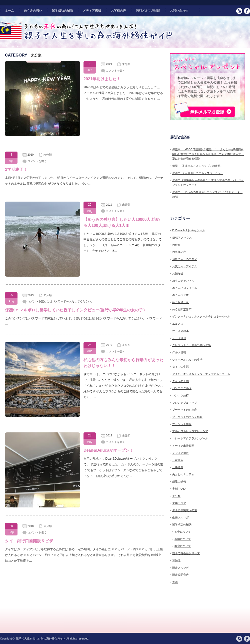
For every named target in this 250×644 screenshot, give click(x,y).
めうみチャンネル (183, 281)
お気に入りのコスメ (185, 259)
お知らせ (178, 273)
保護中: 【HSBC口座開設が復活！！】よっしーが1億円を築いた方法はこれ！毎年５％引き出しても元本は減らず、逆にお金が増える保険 (208, 154)
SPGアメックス (182, 238)
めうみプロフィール (185, 288)
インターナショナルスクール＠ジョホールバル (201, 316)
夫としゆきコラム (183, 474)
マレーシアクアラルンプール (190, 438)
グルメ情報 (179, 352)
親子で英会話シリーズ (186, 553)
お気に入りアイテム (185, 266)
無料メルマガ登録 (148, 11)
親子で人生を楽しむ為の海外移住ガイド (41, 638)
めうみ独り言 (180, 302)
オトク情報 (179, 338)
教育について (183, 546)
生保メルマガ (180, 517)
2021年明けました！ (102, 79)
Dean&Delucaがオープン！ (108, 450)
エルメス (178, 324)
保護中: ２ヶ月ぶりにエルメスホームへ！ (198, 173)
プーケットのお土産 (185, 410)
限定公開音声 (180, 575)
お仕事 (176, 245)
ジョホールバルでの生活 (187, 360)
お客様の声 (118, 11)
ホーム (9, 11)
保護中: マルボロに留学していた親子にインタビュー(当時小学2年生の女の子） (76, 310)
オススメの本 (180, 331)
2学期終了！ (16, 169)
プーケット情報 (182, 424)
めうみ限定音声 (182, 309)
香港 (175, 582)
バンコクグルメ (182, 388)
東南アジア (179, 503)
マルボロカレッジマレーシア (190, 431)
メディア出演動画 (183, 446)
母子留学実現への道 (185, 510)
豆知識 (176, 560)
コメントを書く (116, 71)
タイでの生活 (180, 367)
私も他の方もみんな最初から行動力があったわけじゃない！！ (123, 363)
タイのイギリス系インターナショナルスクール (201, 374)
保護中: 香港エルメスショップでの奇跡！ (198, 166)
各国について (183, 539)
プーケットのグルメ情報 (187, 417)
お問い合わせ (179, 11)
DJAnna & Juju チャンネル (189, 230)
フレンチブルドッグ (185, 403)
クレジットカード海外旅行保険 (191, 345)
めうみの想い (33, 11)
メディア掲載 (92, 11)
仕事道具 (178, 467)
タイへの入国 (180, 381)
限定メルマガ (180, 568)
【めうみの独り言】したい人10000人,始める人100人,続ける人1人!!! (122, 222)
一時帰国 (178, 460)
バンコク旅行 (180, 395)
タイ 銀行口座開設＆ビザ (29, 541)
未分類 (126, 64)
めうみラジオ (180, 295)
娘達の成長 (179, 481)
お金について (183, 532)
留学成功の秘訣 (62, 11)
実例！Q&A (179, 489)
